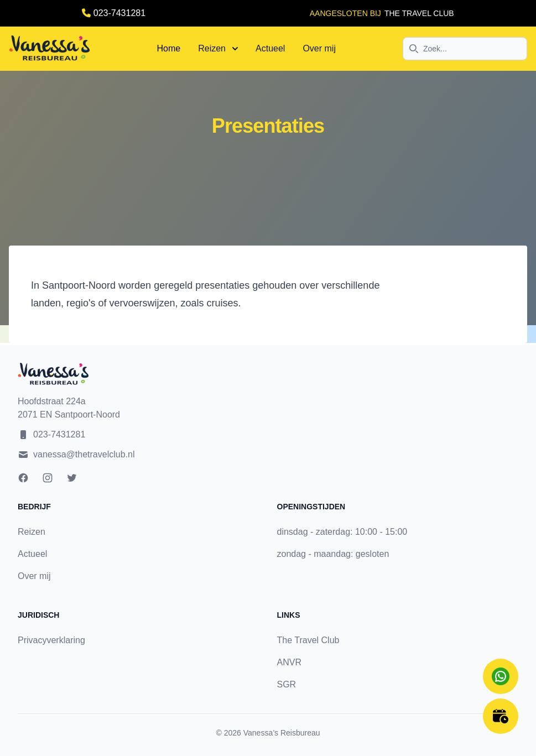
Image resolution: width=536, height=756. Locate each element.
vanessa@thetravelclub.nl (84, 454)
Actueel (270, 48)
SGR (287, 684)
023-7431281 (119, 13)
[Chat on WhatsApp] (501, 676)
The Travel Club (308, 640)
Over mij (319, 48)
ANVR (289, 662)
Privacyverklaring (51, 640)
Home (169, 48)
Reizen (218, 48)
